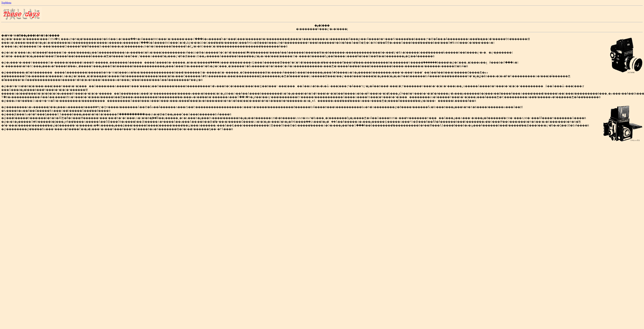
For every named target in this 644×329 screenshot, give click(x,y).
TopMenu (6, 3)
